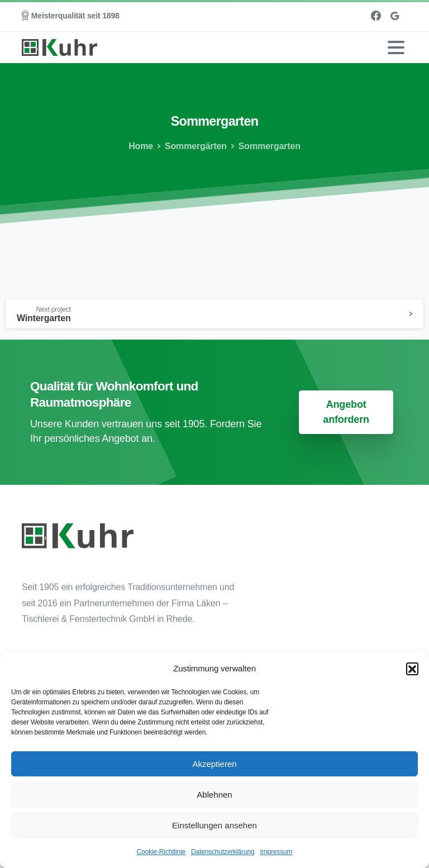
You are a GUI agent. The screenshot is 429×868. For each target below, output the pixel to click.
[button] (412, 669)
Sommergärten (194, 146)
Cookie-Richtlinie (161, 852)
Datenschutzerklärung (223, 852)
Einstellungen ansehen (214, 825)
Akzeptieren (214, 764)
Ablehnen (214, 795)
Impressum (276, 852)
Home (140, 146)
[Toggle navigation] (396, 47)
